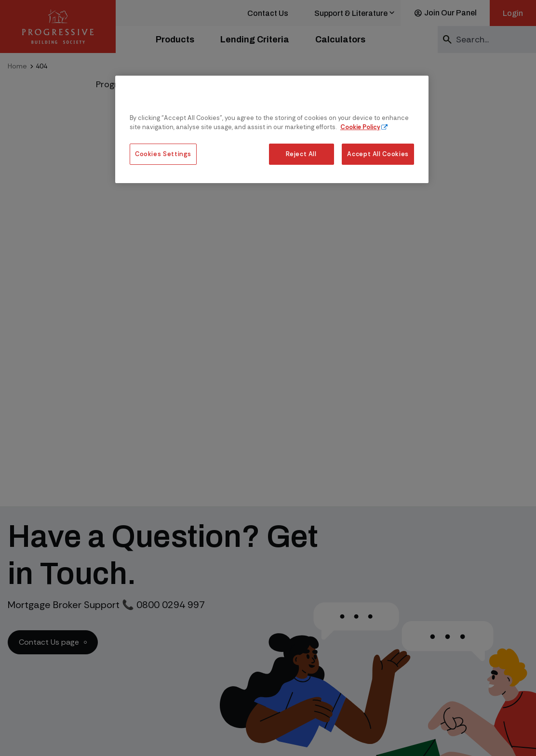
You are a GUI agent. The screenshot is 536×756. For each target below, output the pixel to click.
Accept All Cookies (378, 154)
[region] (272, 129)
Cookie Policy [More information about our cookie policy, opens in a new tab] (360, 127)
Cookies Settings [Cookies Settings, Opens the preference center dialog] (163, 154)
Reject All (301, 154)
